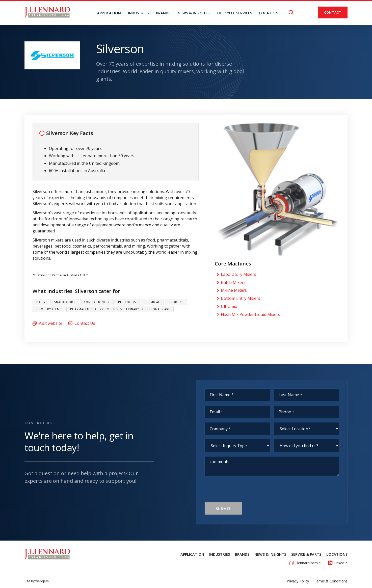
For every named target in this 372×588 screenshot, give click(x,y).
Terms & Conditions (331, 581)
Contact (333, 12)
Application (109, 13)
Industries (138, 13)
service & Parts (306, 554)
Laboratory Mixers (238, 274)
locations (270, 13)
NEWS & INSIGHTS (194, 13)
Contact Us (85, 323)
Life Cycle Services (234, 13)
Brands (242, 554)
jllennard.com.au (309, 563)
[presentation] (243, 492)
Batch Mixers (233, 282)
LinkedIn (341, 563)
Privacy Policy (298, 581)
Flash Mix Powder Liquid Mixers (250, 314)
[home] (47, 12)
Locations (337, 554)
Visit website (50, 323)
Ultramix (229, 306)
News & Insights (270, 554)
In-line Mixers (234, 290)
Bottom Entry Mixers (241, 298)
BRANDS (163, 13)
